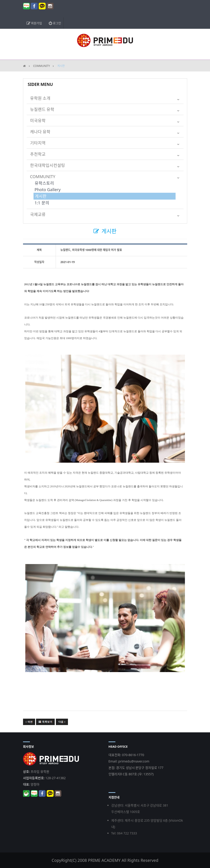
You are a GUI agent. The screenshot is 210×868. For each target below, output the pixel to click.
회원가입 (34, 23)
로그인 (55, 23)
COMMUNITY (41, 66)
